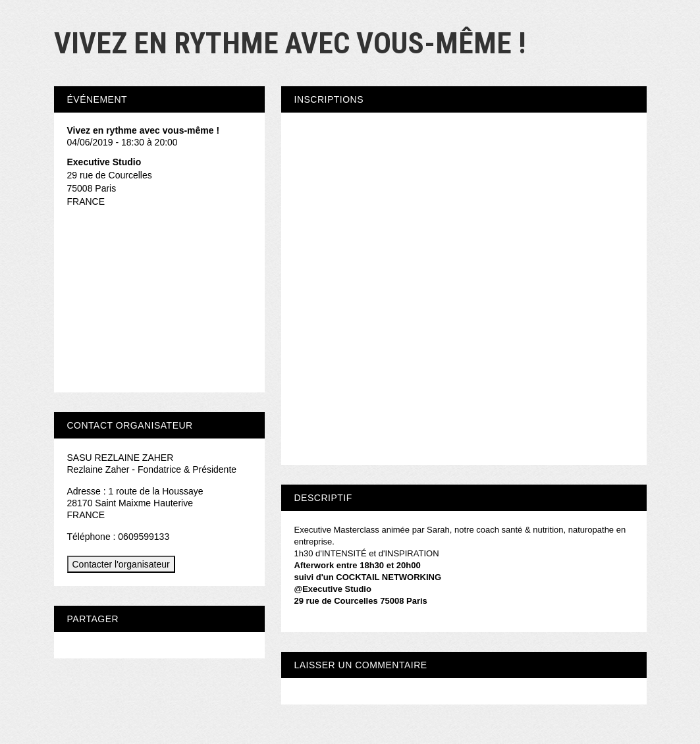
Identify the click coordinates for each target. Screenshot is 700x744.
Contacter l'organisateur (121, 564)
